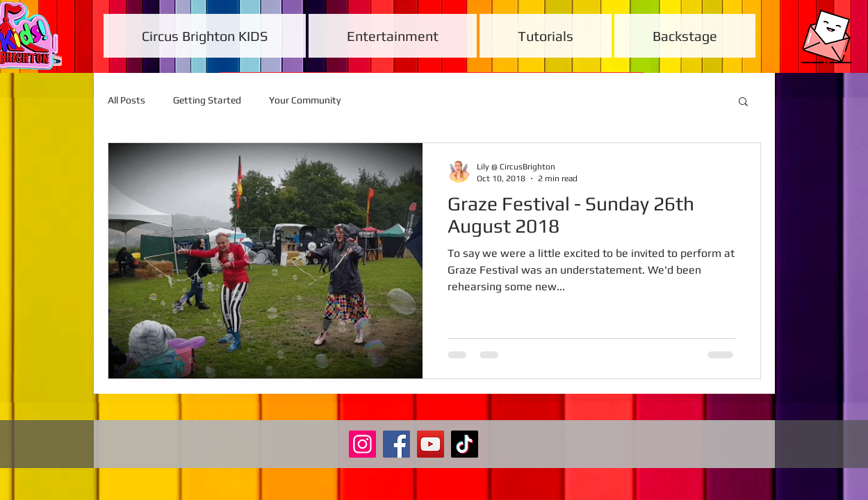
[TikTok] (465, 444)
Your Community (305, 100)
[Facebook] (396, 444)
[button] (743, 102)
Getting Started (207, 100)
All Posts (126, 100)
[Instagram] (362, 444)
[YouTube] (431, 444)
